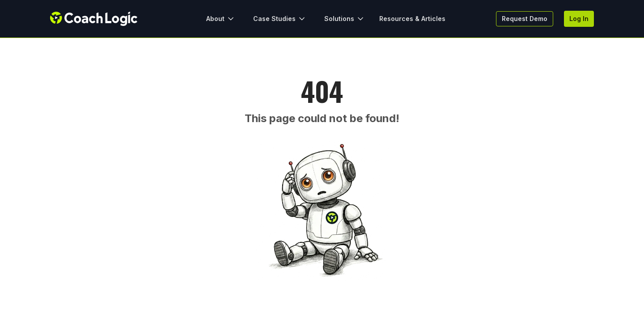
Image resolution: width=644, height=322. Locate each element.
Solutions (345, 19)
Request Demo (525, 19)
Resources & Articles (412, 19)
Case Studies (280, 19)
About (221, 19)
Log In (579, 19)
